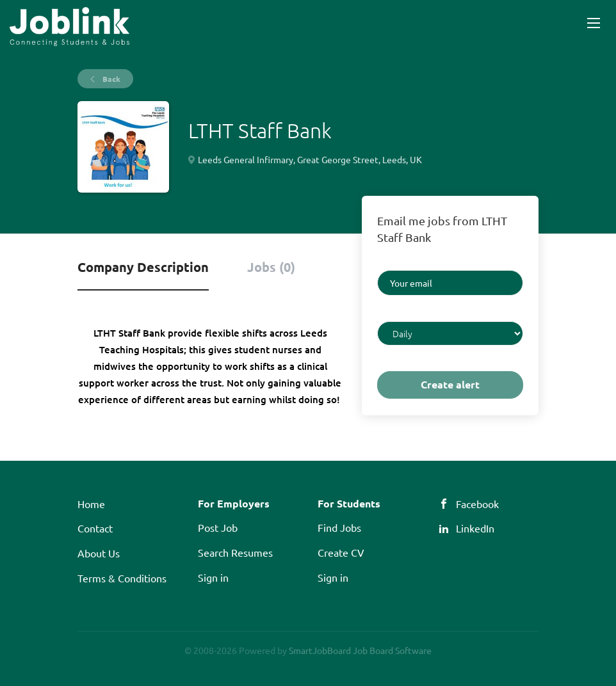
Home (91, 504)
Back (110, 79)
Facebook (477, 504)
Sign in (213, 577)
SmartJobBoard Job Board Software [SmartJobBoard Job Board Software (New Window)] (360, 650)
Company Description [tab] (143, 267)
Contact (95, 528)
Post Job (218, 527)
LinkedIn (475, 528)
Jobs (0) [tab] (271, 267)
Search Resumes (235, 552)
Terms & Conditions (122, 578)
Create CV (341, 552)
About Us (99, 553)
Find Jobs (339, 527)
